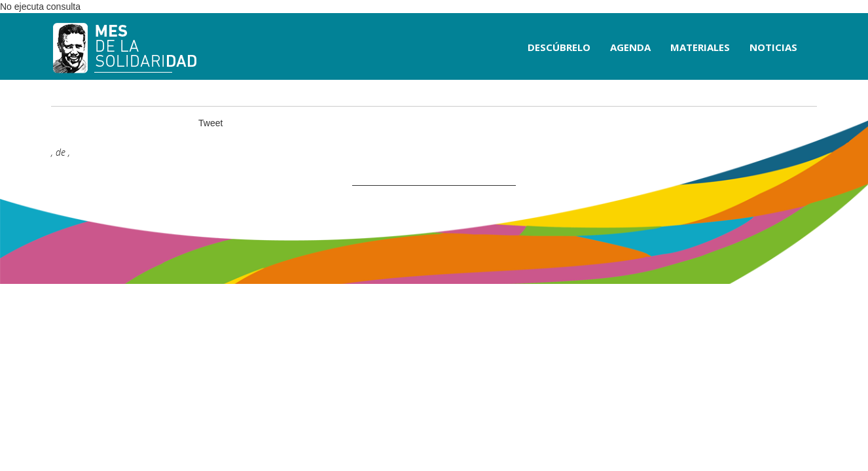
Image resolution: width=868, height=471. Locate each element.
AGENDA (630, 47)
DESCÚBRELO (559, 47)
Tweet (210, 123)
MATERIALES (700, 47)
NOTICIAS (773, 47)
